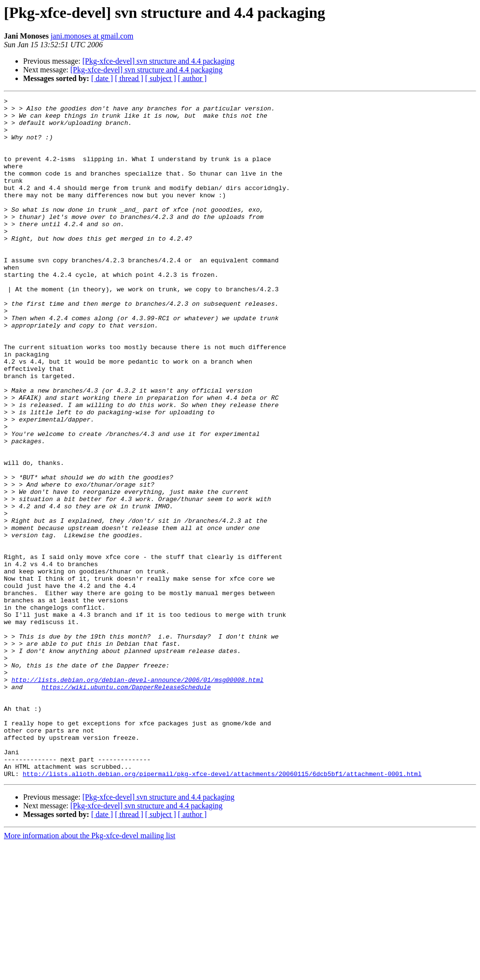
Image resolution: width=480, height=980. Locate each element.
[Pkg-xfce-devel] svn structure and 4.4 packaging (158, 61)
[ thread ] (129, 78)
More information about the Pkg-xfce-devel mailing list (89, 972)
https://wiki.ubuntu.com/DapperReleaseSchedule (126, 805)
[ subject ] (161, 78)
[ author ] (192, 78)
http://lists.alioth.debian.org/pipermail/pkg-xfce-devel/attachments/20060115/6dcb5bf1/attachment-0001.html (222, 910)
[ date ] (102, 78)
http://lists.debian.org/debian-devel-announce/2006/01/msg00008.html (138, 797)
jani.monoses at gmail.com (92, 36)
